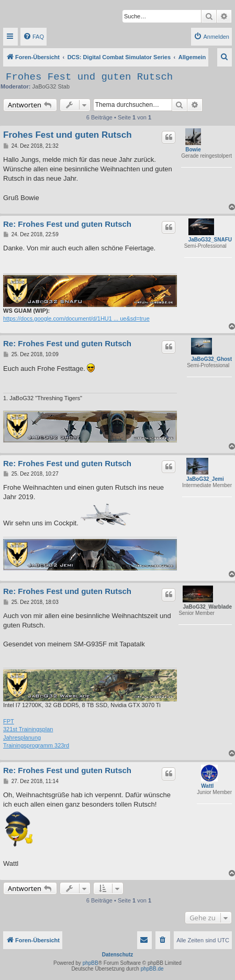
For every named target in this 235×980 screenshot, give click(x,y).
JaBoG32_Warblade (207, 607)
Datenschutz (117, 955)
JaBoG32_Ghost (211, 359)
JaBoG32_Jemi (205, 479)
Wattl (207, 786)
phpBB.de (152, 969)
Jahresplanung (22, 737)
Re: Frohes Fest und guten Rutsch (67, 224)
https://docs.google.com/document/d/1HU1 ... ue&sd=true (76, 318)
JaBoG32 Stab (51, 86)
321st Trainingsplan (28, 729)
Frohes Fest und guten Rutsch (89, 77)
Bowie (193, 150)
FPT (9, 721)
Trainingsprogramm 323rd (36, 745)
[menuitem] (33, 37)
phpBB (91, 963)
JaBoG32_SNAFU (210, 240)
